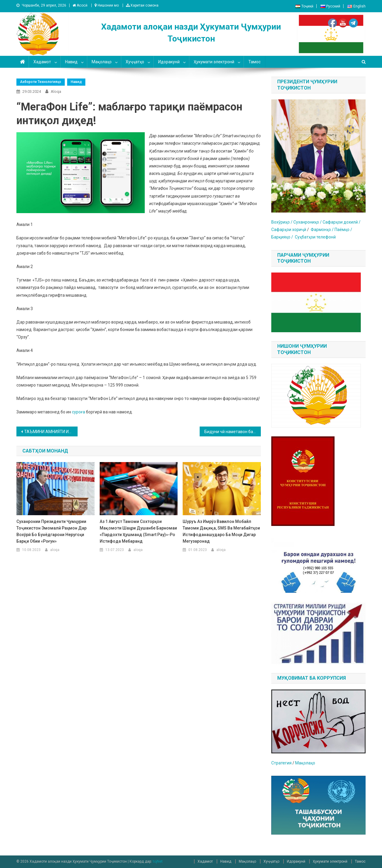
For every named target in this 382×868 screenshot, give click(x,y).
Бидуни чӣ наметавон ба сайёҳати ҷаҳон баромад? (233, 432)
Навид (71, 62)
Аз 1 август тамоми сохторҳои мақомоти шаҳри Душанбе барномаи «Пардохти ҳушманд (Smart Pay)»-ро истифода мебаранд (138, 531)
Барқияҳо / (283, 237)
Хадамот (42, 62)
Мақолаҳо (102, 62)
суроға (78, 412)
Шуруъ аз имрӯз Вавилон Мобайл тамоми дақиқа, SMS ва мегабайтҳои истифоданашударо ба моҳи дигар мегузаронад (221, 531)
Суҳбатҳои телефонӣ (315, 237)
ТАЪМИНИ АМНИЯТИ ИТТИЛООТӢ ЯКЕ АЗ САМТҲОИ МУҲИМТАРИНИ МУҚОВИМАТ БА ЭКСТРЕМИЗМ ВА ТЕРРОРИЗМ (51, 432)
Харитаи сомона (142, 5)
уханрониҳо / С (311, 222)
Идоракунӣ (169, 62)
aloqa (56, 91)
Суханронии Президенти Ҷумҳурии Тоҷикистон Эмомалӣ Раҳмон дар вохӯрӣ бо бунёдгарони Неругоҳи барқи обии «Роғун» (51, 531)
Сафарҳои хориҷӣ (289, 230)
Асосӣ (80, 5)
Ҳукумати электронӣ (214, 62)
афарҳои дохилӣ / (343, 222)
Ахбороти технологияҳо (41, 82)
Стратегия (281, 763)
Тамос (254, 62)
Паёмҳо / (343, 230)
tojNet (158, 861)
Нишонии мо (107, 5)
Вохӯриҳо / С (284, 222)
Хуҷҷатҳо (135, 62)
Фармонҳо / (323, 230)
